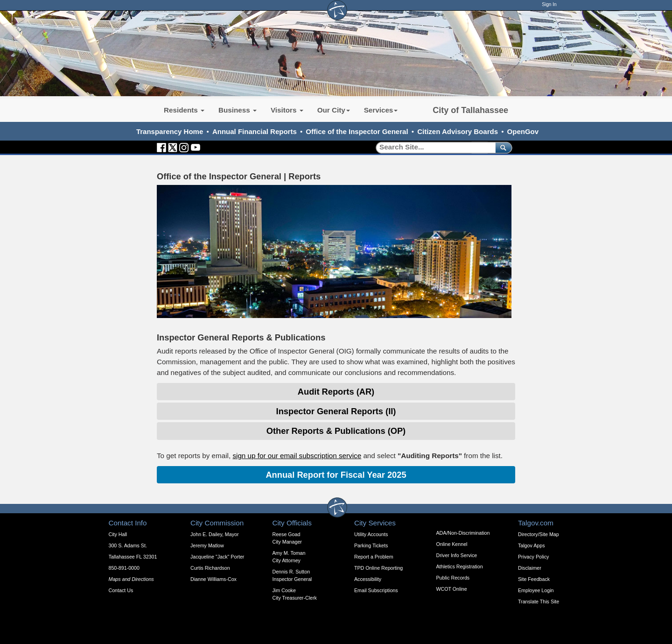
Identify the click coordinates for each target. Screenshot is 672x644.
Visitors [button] (287, 110)
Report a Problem (374, 557)
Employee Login (536, 590)
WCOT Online (452, 589)
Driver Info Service (457, 555)
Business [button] (238, 110)
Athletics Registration (460, 566)
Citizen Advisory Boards (458, 131)
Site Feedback (534, 579)
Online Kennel (452, 544)
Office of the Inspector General (357, 131)
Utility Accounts (371, 534)
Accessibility (368, 579)
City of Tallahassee (470, 110)
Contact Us (121, 590)
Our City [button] (334, 110)
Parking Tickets (371, 545)
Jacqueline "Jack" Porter (217, 557)
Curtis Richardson (210, 568)
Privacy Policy (533, 557)
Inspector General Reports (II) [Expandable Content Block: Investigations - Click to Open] (336, 411)
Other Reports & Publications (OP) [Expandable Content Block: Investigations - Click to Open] (336, 431)
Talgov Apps (531, 545)
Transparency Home (170, 131)
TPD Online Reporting (378, 568)
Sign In (549, 4)
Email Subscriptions (376, 590)
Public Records (453, 578)
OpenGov (523, 131)
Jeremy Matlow (207, 545)
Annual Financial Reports (255, 131)
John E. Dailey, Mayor (214, 534)
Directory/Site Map (539, 534)
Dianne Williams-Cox (213, 579)
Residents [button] (184, 110)
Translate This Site (539, 602)
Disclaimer (530, 568)
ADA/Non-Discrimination (463, 533)
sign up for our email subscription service (297, 456)
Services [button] (381, 110)
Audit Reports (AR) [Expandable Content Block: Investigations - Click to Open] (336, 392)
